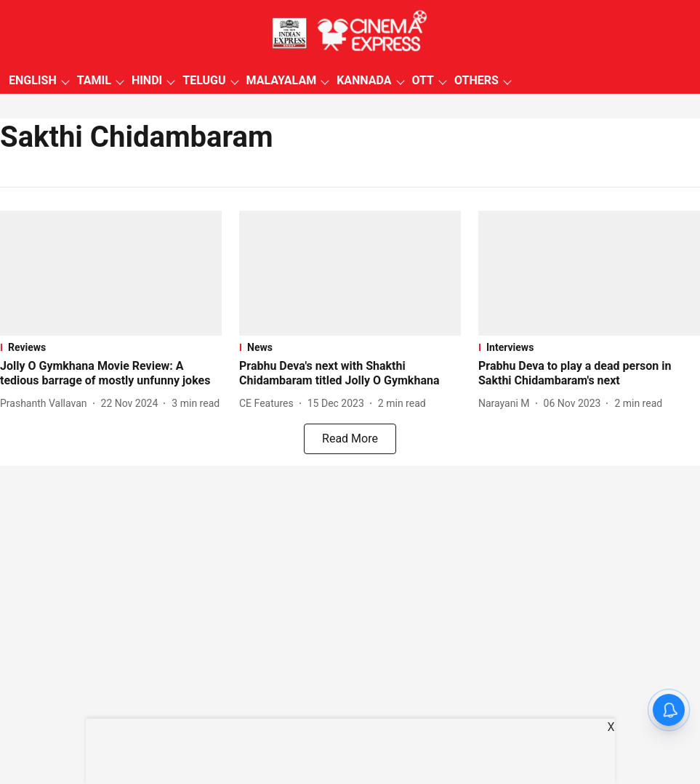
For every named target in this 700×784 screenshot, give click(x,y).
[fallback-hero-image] (111, 273)
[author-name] (47, 404)
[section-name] (111, 347)
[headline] (111, 374)
